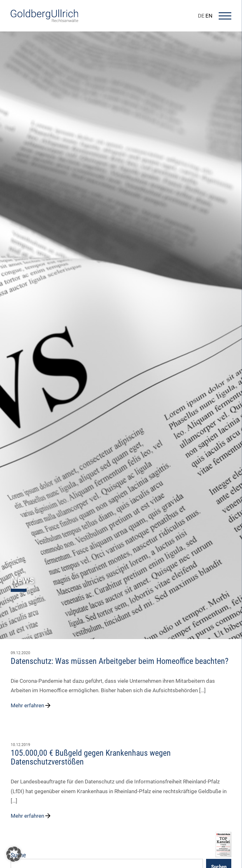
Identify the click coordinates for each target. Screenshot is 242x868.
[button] (14, 854)
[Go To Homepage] (44, 20)
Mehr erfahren (31, 705)
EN (209, 16)
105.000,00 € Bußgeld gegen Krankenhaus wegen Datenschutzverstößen (91, 757)
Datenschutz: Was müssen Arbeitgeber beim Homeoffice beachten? (120, 661)
